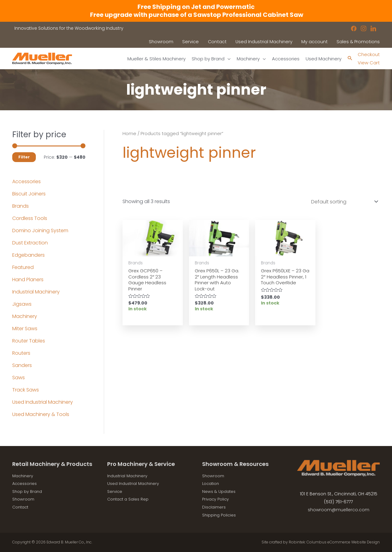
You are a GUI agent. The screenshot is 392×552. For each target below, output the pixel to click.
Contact (21, 507)
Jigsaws (22, 304)
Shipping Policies (220, 515)
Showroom (24, 499)
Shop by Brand (28, 491)
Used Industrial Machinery (43, 402)
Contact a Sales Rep (130, 499)
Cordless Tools (30, 218)
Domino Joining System (40, 231)
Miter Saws (25, 329)
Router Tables (29, 341)
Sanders (22, 365)
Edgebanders (28, 255)
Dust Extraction (30, 243)
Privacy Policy (217, 499)
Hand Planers (28, 280)
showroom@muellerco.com (339, 510)
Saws (19, 378)
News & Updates (220, 491)
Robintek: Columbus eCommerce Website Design (334, 542)
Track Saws (26, 390)
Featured (23, 267)
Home (129, 134)
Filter (24, 157)
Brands (21, 206)
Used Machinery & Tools (41, 414)
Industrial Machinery (36, 292)
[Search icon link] (348, 59)
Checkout (368, 54)
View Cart (368, 63)
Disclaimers (215, 507)
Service (115, 491)
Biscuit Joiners (29, 194)
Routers (21, 353)
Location (212, 483)
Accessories (26, 181)
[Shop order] (343, 202)
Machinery (25, 316)
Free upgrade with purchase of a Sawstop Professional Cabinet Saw (196, 15)
